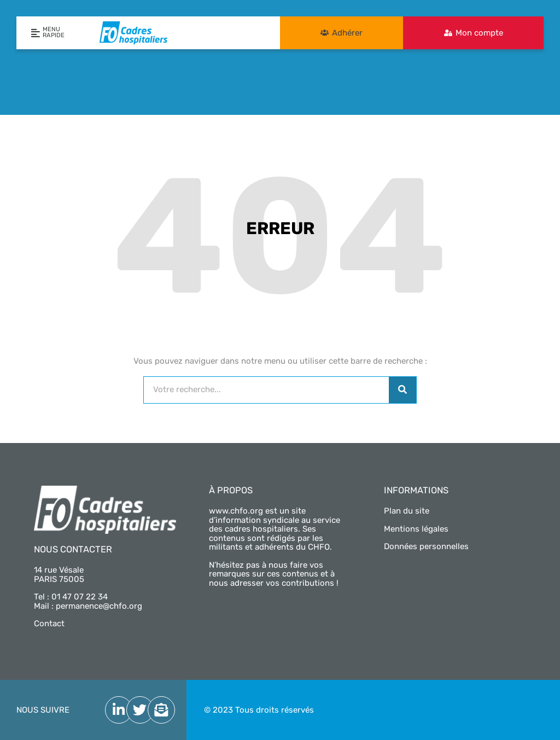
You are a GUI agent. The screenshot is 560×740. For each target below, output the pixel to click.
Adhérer (347, 33)
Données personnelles (426, 546)
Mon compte (479, 33)
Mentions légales (416, 529)
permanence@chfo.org (99, 606)
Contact (49, 624)
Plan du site (407, 511)
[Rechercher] (402, 390)
